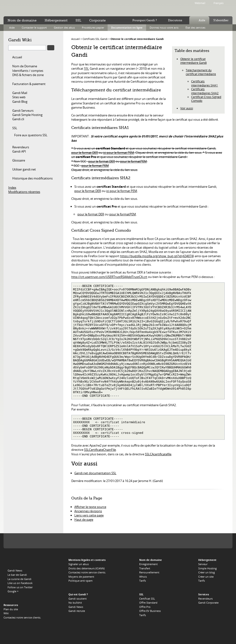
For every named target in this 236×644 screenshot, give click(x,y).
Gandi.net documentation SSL (95, 473)
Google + (13, 591)
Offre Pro (145, 607)
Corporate (97, 20)
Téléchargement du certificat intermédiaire (201, 72)
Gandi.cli (18, 119)
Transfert (145, 568)
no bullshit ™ (57, 8)
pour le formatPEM (133, 161)
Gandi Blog (20, 102)
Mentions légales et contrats (87, 560)
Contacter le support (34, 28)
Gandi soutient (78, 599)
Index (12, 188)
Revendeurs (21, 147)
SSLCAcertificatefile (158, 454)
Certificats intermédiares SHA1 (204, 83)
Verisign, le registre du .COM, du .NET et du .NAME (37, 541)
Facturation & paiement (29, 84)
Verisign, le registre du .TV (89, 541)
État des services (195, 28)
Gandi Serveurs (23, 111)
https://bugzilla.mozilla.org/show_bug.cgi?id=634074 (157, 256)
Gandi (23, 8)
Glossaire (19, 160)
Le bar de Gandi (17, 575)
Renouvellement (149, 572)
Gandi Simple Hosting (27, 115)
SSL (15, 128)
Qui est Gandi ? (78, 594)
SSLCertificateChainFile (100, 450)
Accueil (17, 57)
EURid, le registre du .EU (117, 541)
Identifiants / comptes (28, 71)
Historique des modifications (32, 178)
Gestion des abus (64, 28)
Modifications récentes (24, 192)
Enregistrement (148, 564)
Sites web (19, 97)
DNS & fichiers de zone (28, 75)
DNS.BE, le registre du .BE (153, 541)
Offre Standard (148, 603)
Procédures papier (93, 28)
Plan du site (11, 609)
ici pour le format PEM (119, 153)
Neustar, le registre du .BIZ (189, 541)
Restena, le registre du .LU (218, 541)
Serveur (203, 564)
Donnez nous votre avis (164, 28)
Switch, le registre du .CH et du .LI (172, 541)
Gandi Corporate (208, 603)
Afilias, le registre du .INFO (75, 541)
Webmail (200, 3)
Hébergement (56, 20)
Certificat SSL (147, 599)
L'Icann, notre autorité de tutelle (17, 541)
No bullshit (75, 603)
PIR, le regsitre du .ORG (58, 541)
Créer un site (206, 577)
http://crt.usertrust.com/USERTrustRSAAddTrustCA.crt (109, 277)
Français (219, 3)
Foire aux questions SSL (31, 135)
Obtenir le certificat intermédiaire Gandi (137, 39)
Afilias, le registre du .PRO (204, 541)
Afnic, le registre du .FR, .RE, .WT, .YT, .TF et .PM (135, 541)
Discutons (175, 20)
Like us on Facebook (20, 583)
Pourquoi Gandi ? (145, 20)
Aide (202, 20)
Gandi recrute (77, 611)
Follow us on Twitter (20, 587)
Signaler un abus (79, 564)
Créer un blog (206, 572)
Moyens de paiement (81, 577)
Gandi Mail (20, 93)
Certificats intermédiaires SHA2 (205, 91)
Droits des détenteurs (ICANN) (86, 568)
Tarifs (143, 581)
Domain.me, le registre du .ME (102, 541)
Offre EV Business (150, 611)
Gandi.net (13, 561)
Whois (143, 577)
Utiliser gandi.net (24, 169)
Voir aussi (187, 108)
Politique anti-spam (80, 581)
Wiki (6, 613)
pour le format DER (85, 153)
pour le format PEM (95, 166)
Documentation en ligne (127, 28)
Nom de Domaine (25, 66)
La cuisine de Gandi (19, 579)
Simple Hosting (207, 568)
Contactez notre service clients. (22, 617)
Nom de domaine (22, 20)
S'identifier (221, 20)
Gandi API (19, 151)
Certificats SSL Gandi (95, 39)
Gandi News (15, 570)
